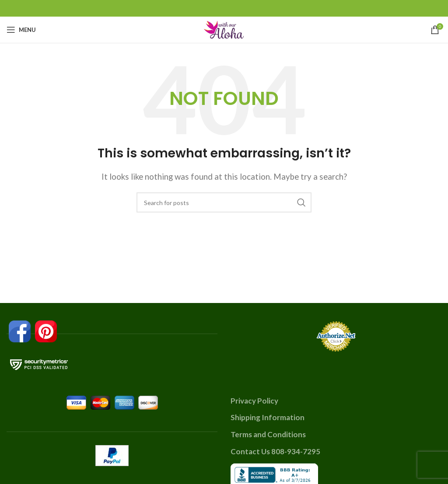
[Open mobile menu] (21, 30)
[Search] (224, 202)
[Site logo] (224, 29)
